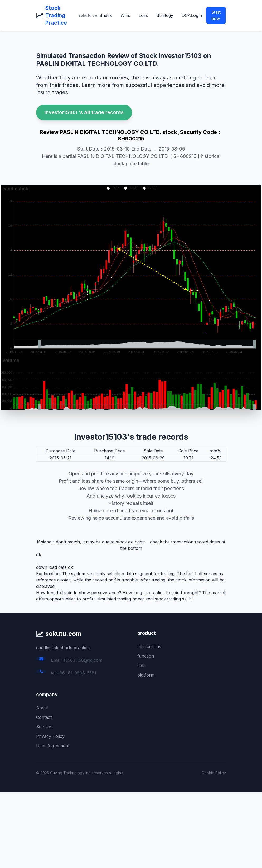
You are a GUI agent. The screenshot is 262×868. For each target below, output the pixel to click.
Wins (125, 15)
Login (196, 15)
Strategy (165, 15)
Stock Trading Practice (56, 15)
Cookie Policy (214, 773)
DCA (186, 15)
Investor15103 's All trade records (84, 112)
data (142, 665)
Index (106, 15)
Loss (143, 15)
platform (146, 675)
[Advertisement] (131, 829)
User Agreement (53, 746)
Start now (216, 15)
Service (44, 727)
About (42, 708)
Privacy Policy (50, 736)
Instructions (149, 646)
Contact (44, 717)
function (146, 656)
